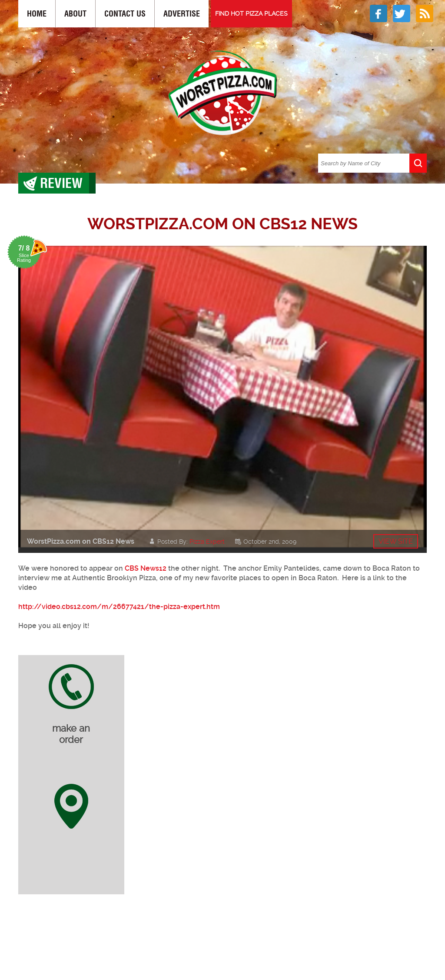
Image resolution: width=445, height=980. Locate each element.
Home (37, 14)
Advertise (182, 14)
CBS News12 (146, 568)
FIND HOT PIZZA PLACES (251, 13)
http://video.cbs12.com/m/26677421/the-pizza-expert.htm (119, 607)
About (75, 14)
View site (396, 541)
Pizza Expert (207, 542)
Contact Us (125, 14)
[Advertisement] (229, 937)
